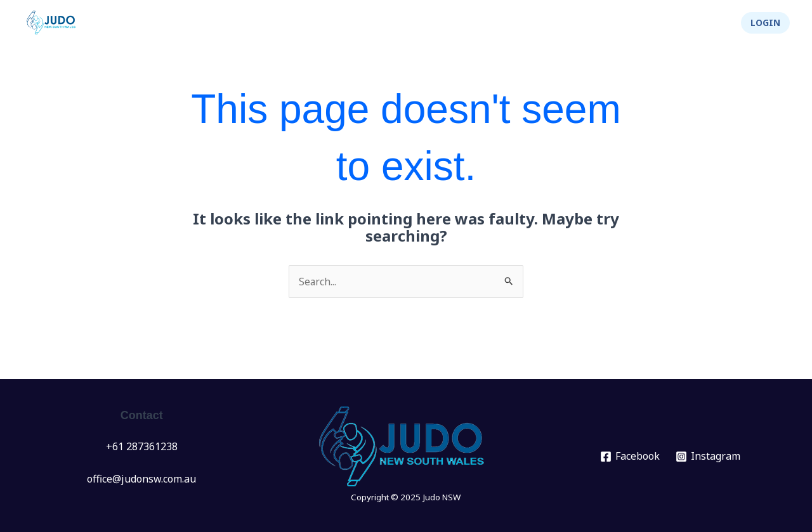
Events (365, 23)
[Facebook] (630, 457)
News (309, 23)
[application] (381, 23)
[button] (765, 23)
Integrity (646, 23)
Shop (706, 23)
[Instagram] (708, 457)
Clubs (428, 23)
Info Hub (495, 23)
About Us (571, 23)
